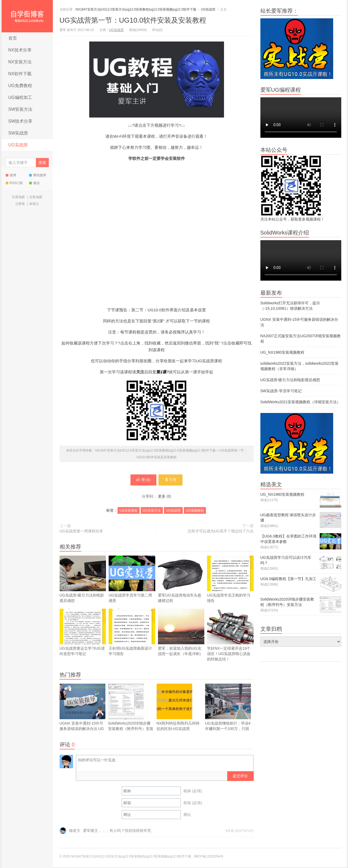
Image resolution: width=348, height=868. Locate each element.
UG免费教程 (20, 86)
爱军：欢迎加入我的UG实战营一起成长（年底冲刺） (181, 633)
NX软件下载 (20, 74)
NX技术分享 (20, 50)
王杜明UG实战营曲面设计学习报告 (132, 633)
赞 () (142, 480)
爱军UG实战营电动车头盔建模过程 (181, 580)
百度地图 (18, 197)
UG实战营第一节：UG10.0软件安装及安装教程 (133, 20)
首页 (13, 38)
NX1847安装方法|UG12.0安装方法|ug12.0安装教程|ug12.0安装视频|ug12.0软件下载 (27, 16)
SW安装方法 (20, 109)
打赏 (172, 480)
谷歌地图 (36, 197)
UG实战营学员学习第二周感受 (132, 588)
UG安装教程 (129, 511)
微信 (34, 183)
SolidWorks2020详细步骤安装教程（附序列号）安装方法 (131, 711)
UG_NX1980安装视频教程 (282, 352)
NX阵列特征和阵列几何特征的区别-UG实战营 (178, 708)
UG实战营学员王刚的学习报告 (230, 580)
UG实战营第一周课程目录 (81, 532)
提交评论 (240, 777)
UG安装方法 (152, 511)
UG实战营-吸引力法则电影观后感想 (83, 580)
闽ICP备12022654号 (209, 857)
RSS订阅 (14, 183)
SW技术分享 (20, 121)
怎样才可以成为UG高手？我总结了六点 (221, 532)
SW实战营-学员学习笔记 (281, 391)
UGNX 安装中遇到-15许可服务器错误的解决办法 (82, 711)
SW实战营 (18, 133)
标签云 (34, 204)
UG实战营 (18, 145)
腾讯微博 (38, 175)
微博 (11, 175)
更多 (162, 497)
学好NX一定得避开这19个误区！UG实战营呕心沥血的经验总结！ (230, 636)
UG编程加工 (20, 97)
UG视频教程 (195, 511)
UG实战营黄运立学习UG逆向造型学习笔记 (83, 633)
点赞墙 (20, 204)
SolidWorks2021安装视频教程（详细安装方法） (301, 402)
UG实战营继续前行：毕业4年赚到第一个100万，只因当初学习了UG (228, 711)
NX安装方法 (20, 62)
